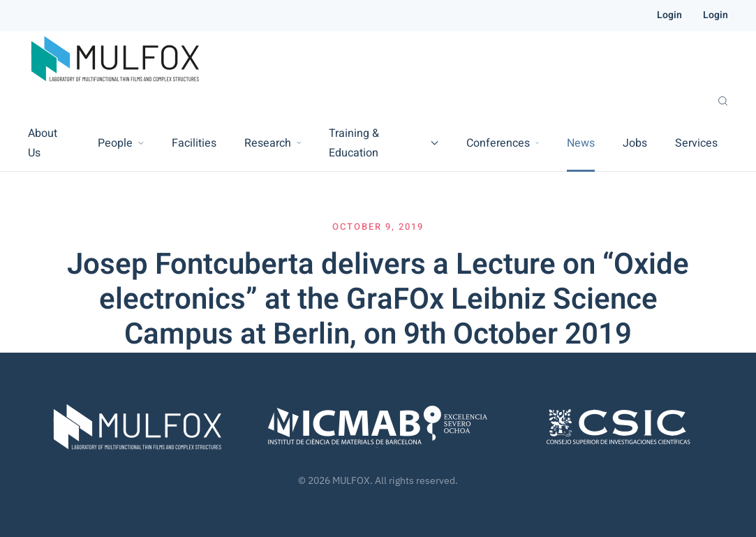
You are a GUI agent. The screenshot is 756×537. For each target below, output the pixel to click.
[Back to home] (115, 59)
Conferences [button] (503, 143)
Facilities (194, 143)
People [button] (121, 143)
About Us (43, 143)
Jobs (635, 143)
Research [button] (273, 143)
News (581, 143)
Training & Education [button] (384, 143)
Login (669, 15)
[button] (723, 101)
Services (696, 143)
